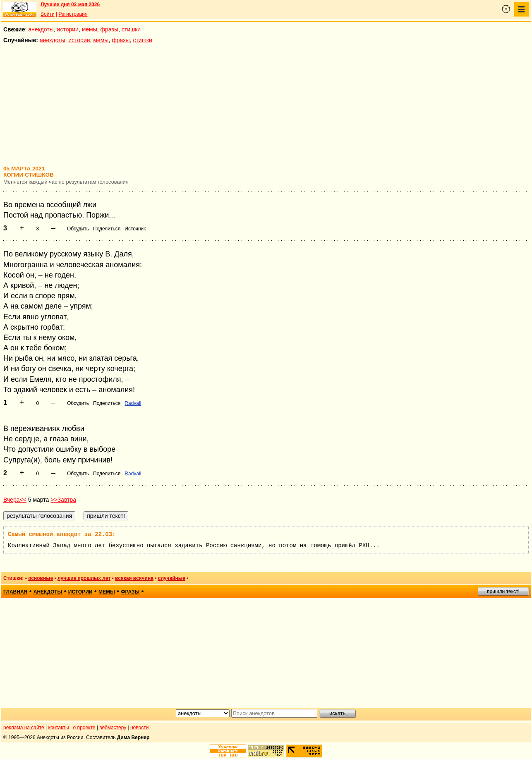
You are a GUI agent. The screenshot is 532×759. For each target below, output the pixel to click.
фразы (109, 29)
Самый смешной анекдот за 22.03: (62, 534)
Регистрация (73, 14)
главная (15, 592)
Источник (135, 229)
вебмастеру (113, 728)
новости (139, 728)
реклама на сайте (24, 728)
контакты (59, 728)
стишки (131, 29)
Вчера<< (15, 500)
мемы (90, 29)
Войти (48, 14)
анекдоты (41, 29)
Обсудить (78, 229)
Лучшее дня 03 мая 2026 (70, 5)
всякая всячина (134, 578)
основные (41, 578)
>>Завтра (63, 500)
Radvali (133, 403)
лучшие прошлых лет (84, 578)
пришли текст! (503, 591)
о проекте (84, 728)
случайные (172, 578)
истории (68, 29)
